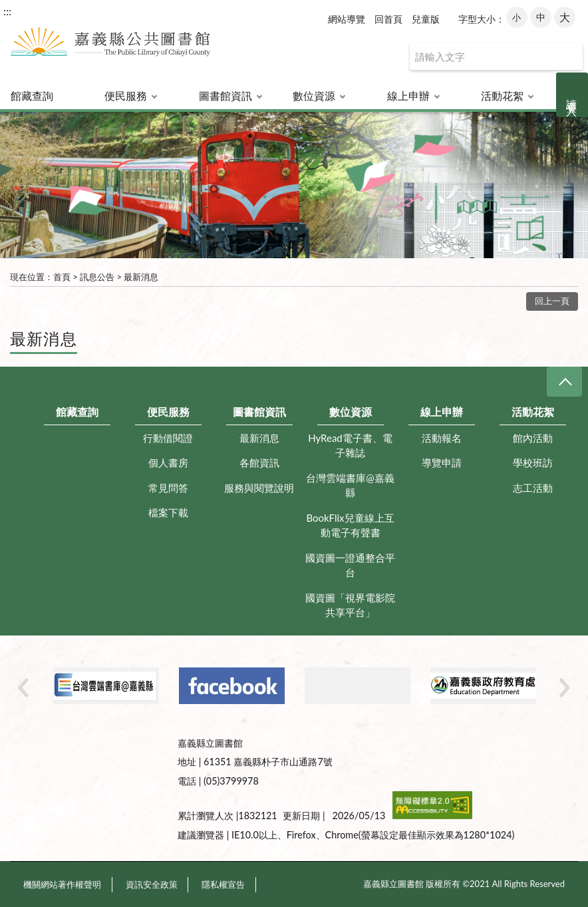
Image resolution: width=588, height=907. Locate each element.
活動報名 (442, 438)
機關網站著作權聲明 (62, 884)
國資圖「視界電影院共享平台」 (350, 605)
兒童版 (426, 19)
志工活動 (533, 488)
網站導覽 (347, 19)
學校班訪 (533, 462)
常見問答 (168, 488)
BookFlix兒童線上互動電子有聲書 (350, 525)
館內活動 (533, 438)
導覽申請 (442, 462)
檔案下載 (168, 512)
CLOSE (564, 382)
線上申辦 (408, 95)
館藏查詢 (32, 95)
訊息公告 (97, 277)
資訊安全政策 (152, 884)
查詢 (569, 57)
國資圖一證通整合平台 (350, 565)
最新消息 (141, 277)
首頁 (62, 277)
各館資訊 (259, 462)
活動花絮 (502, 95)
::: (7, 11)
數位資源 (314, 95)
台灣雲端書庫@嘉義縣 (350, 485)
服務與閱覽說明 (259, 488)
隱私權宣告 (223, 884)
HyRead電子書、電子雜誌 (350, 446)
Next (565, 687)
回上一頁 (552, 301)
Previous (23, 687)
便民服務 (126, 95)
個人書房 (168, 462)
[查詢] (496, 57)
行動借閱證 (168, 438)
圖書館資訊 (225, 95)
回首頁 (388, 19)
